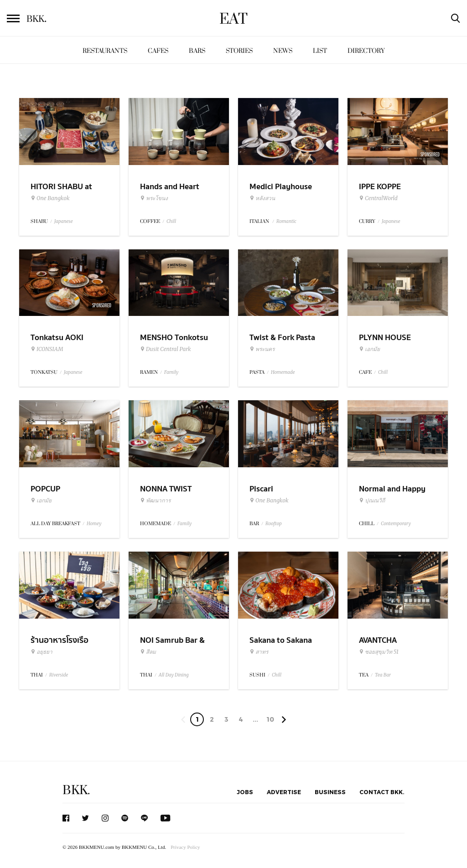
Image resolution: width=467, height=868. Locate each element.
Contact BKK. (382, 792)
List (320, 51)
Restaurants (105, 51)
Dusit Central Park (166, 349)
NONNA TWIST (166, 489)
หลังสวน (262, 198)
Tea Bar (383, 675)
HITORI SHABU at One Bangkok (61, 192)
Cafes (158, 51)
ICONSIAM (47, 349)
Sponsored (430, 155)
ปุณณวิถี (372, 501)
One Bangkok (50, 198)
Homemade (283, 372)
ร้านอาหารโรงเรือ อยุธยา (60, 646)
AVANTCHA (378, 640)
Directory (366, 51)
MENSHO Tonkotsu (174, 338)
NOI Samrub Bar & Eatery (172, 646)
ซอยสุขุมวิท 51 (379, 652)
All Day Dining (174, 675)
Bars (197, 51)
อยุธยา (42, 652)
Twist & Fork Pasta (282, 338)
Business (330, 792)
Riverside (59, 675)
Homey (94, 524)
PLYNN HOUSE (385, 338)
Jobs (245, 792)
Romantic (286, 221)
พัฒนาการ (155, 501)
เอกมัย (369, 349)
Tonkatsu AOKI (57, 338)
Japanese (64, 221)
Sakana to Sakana (281, 640)
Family (171, 372)
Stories (239, 51)
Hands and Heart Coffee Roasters (170, 192)
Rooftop (274, 524)
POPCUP (45, 489)
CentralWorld (378, 198)
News (283, 51)
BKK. (76, 790)
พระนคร (262, 349)
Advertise (284, 792)
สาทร (259, 652)
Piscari (261, 489)
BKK (36, 19)
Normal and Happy (392, 489)
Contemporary (396, 524)
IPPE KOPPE (380, 187)
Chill (171, 221)
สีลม (148, 652)
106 (270, 721)
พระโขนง (154, 198)
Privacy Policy (185, 847)
